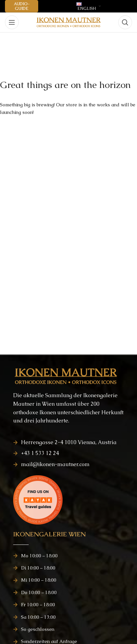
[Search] (125, 22)
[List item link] (68, 442)
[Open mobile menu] (12, 22)
